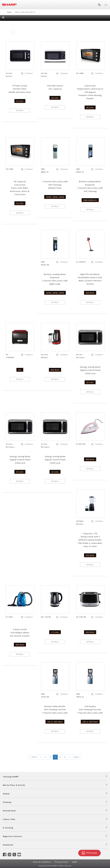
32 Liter (20, 203)
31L (20, 370)
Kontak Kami (9, 811)
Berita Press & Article (14, 785)
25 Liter (20, 472)
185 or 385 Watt (55, 722)
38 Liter (90, 107)
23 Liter (20, 101)
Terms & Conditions (42, 862)
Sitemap (7, 802)
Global (6, 794)
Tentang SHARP (11, 777)
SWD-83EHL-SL (90, 200)
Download (8, 845)
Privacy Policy (61, 862)
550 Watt (90, 555)
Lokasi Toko (9, 819)
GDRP (75, 862)
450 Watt (90, 632)
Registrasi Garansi (12, 836)
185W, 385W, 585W (55, 197)
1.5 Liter (55, 632)
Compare (29, 73)
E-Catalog (8, 828)
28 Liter (90, 382)
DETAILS (20, 110)
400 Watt (90, 293)
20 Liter (55, 98)
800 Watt (55, 370)
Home (9, 12)
